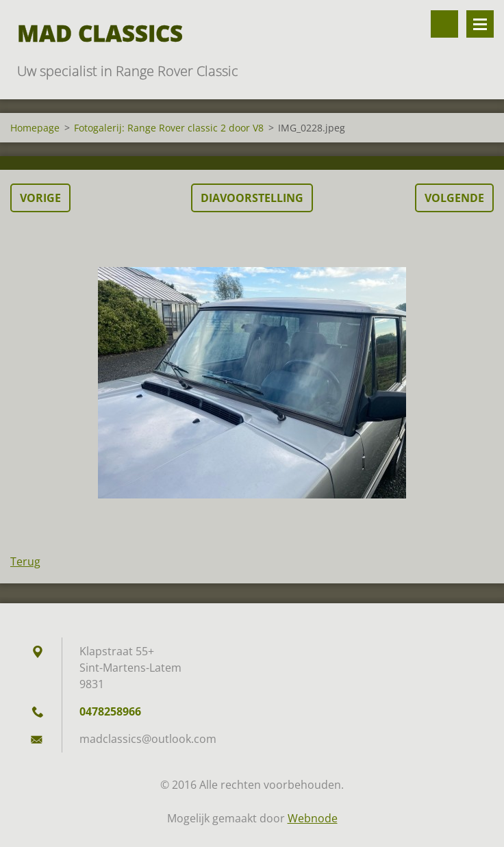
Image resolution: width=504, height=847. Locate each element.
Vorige (40, 198)
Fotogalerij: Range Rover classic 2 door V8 (169, 128)
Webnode (313, 818)
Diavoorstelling (252, 198)
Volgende (454, 198)
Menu (480, 24)
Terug (25, 561)
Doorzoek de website (444, 24)
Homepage (35, 128)
